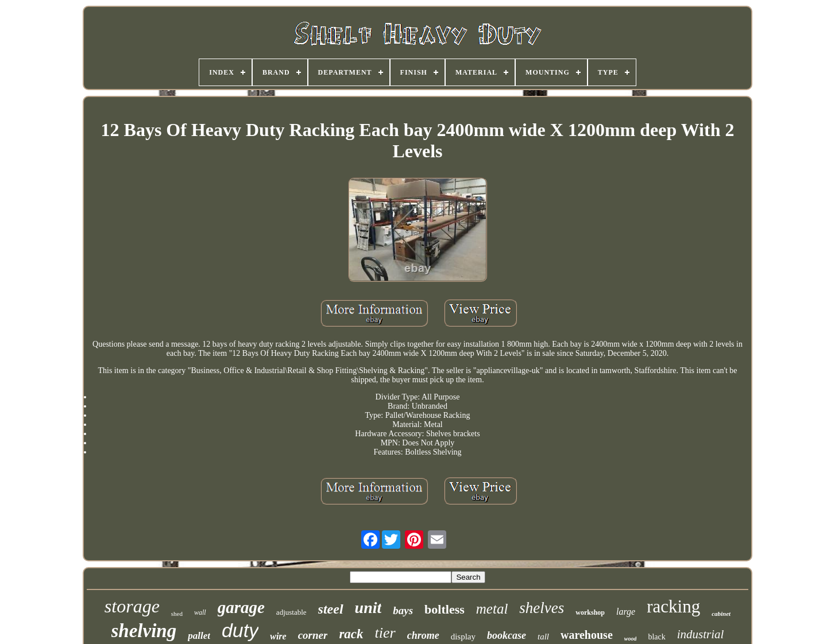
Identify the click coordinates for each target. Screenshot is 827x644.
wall (200, 612)
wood (631, 639)
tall (543, 637)
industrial (701, 634)
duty (240, 630)
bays (403, 610)
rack (351, 634)
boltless (445, 609)
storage (132, 606)
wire (278, 636)
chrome (423, 635)
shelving (144, 631)
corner (313, 635)
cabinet (721, 614)
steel (331, 609)
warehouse (587, 635)
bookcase (507, 635)
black (656, 637)
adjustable (291, 612)
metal (492, 609)
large (626, 612)
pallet (199, 636)
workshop (590, 612)
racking (673, 606)
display (463, 637)
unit (368, 608)
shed (177, 614)
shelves (542, 608)
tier (385, 633)
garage (241, 607)
